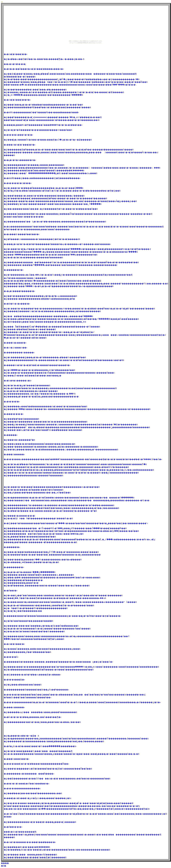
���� (5, 863)
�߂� (4, 866)
